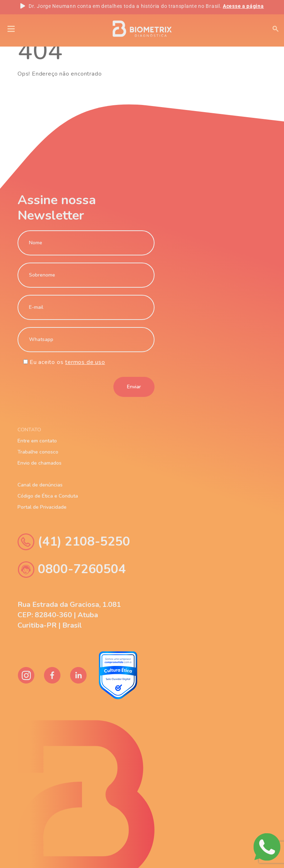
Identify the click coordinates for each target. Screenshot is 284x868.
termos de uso (85, 362)
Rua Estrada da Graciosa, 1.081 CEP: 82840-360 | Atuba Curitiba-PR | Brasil (69, 615)
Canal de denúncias (40, 485)
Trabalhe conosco (38, 452)
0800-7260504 (72, 569)
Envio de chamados (40, 463)
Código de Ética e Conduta (48, 496)
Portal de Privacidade (42, 507)
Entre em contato (37, 441)
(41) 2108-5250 (74, 542)
